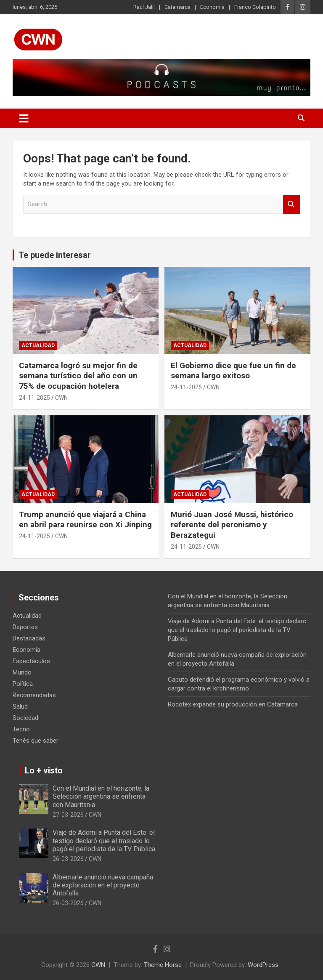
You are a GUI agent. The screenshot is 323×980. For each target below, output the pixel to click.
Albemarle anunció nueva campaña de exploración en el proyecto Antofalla (103, 885)
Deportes (25, 627)
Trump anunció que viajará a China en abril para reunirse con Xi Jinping (85, 520)
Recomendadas (34, 695)
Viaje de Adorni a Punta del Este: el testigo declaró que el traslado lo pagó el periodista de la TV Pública (237, 630)
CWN (61, 398)
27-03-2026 (68, 815)
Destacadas (29, 638)
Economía (212, 7)
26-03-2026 (68, 859)
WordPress (263, 965)
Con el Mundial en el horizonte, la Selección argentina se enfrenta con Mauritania (101, 796)
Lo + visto (44, 770)
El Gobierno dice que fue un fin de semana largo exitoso (233, 371)
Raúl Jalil (144, 7)
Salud (20, 706)
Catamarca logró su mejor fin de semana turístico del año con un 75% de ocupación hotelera (78, 376)
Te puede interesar (55, 255)
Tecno (21, 729)
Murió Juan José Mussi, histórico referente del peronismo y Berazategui (232, 525)
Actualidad (38, 345)
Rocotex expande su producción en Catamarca (233, 704)
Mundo (22, 672)
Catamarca (177, 7)
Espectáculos (31, 661)
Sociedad (25, 718)
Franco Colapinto (255, 7)
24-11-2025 (34, 398)
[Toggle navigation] (24, 118)
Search (291, 204)
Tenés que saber (36, 741)
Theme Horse (163, 965)
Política (23, 684)
